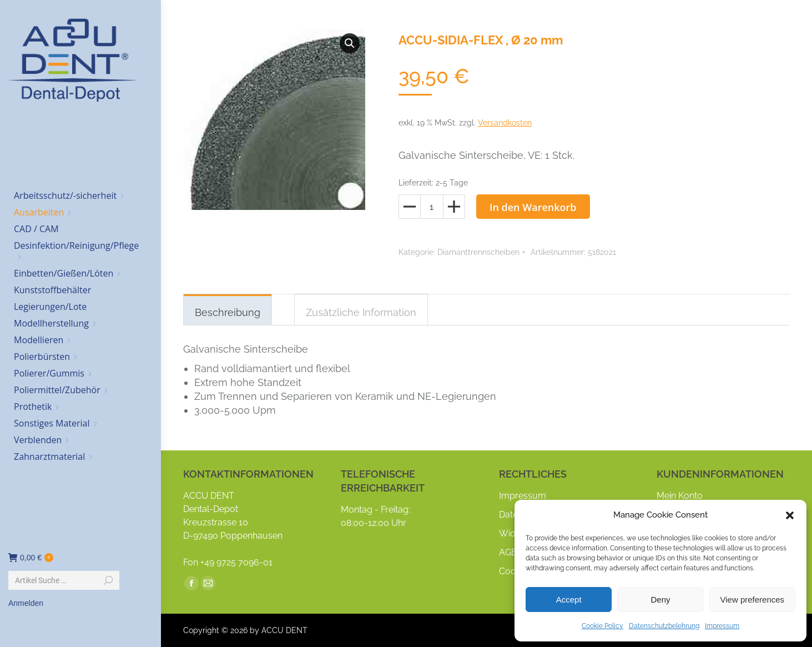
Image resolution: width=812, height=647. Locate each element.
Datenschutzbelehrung (664, 626)
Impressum (722, 626)
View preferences (753, 600)
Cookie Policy (602, 626)
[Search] (64, 580)
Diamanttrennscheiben (478, 252)
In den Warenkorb (533, 207)
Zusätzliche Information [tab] (361, 312)
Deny (660, 600)
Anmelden (26, 603)
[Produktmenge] (432, 207)
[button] (790, 515)
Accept (569, 600)
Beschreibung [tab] (228, 312)
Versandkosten (505, 123)
